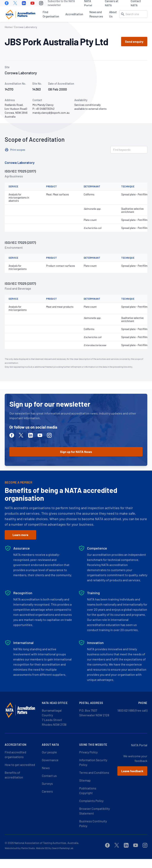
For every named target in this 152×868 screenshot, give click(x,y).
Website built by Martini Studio (20, 848)
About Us (113, 14)
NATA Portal (88, 3)
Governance (50, 760)
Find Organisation (51, 14)
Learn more (20, 535)
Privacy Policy (88, 752)
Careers (47, 791)
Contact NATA (136, 3)
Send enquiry (134, 41)
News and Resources (96, 14)
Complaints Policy (91, 801)
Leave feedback (132, 771)
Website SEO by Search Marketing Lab (55, 848)
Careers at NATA (112, 3)
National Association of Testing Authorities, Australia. (47, 843)
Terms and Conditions (94, 772)
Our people (49, 752)
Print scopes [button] (18, 150)
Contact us (49, 776)
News (46, 768)
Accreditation (74, 14)
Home (8, 27)
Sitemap (85, 780)
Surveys (47, 783)
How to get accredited (20, 765)
